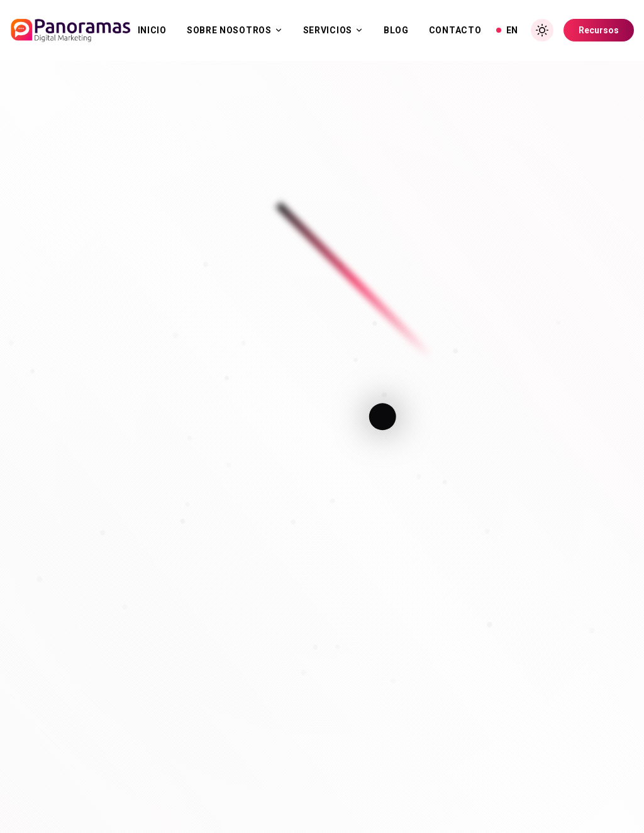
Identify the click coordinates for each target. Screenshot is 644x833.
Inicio (152, 30)
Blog (396, 30)
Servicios (333, 30)
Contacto (455, 30)
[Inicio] (70, 30)
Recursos (599, 30)
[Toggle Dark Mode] (542, 30)
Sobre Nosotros (235, 30)
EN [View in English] (507, 30)
